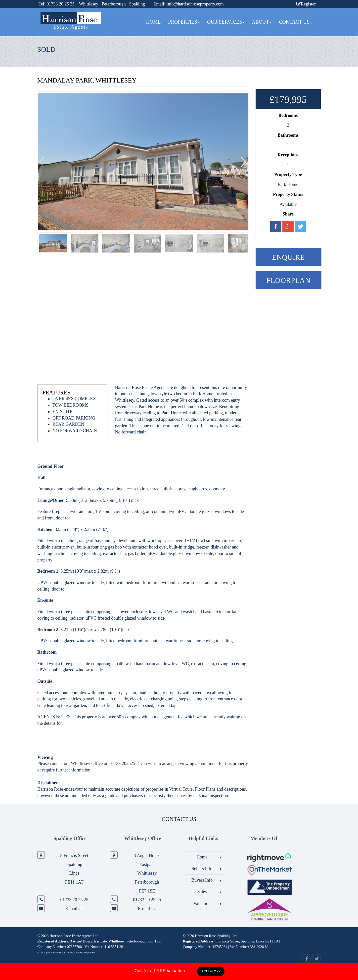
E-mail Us (74, 909)
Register (306, 4)
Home (153, 22)
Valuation (202, 903)
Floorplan (289, 280)
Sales (202, 892)
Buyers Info (202, 880)
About (262, 22)
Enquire (288, 257)
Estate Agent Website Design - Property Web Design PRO (66, 953)
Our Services (226, 22)
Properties (184, 22)
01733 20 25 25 (211, 971)
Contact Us (295, 22)
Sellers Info (202, 869)
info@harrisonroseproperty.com (195, 4)
